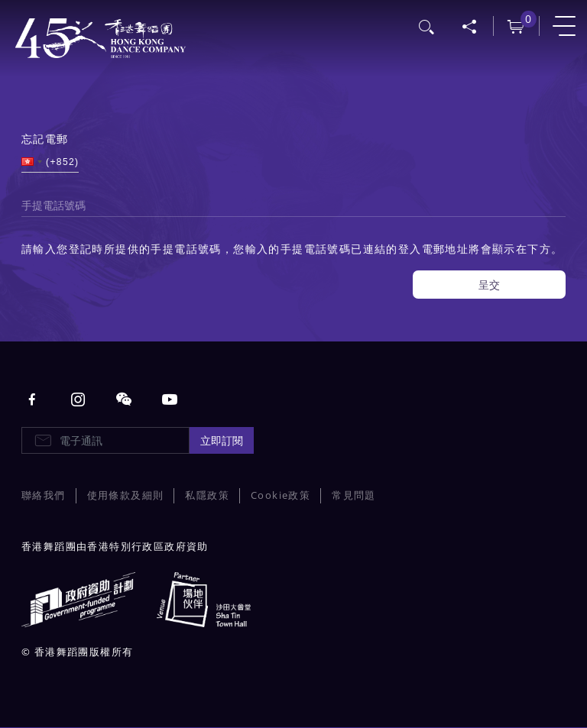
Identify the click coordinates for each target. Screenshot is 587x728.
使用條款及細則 (126, 495)
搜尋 (427, 25)
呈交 (489, 285)
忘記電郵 (45, 139)
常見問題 (354, 495)
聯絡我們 (44, 495)
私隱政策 (207, 495)
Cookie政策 (281, 495)
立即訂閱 (222, 440)
